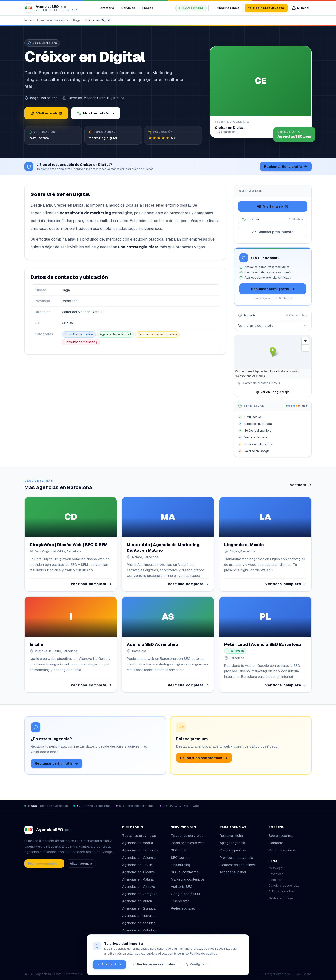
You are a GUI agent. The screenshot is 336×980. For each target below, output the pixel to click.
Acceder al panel (233, 872)
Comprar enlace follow (237, 865)
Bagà (77, 20)
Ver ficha (91, 584)
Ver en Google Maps (273, 392)
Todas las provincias (141, 836)
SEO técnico (181, 858)
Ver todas (301, 485)
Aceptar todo (109, 964)
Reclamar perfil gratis (273, 289)
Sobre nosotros (281, 836)
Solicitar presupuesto (273, 232)
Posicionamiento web (188, 843)
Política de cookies (282, 891)
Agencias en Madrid (138, 843)
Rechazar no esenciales (154, 964)
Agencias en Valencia (139, 858)
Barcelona (49, 98)
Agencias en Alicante (139, 872)
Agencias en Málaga (138, 879)
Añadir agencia (226, 8)
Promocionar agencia (236, 858)
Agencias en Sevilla (137, 865)
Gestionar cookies (281, 898)
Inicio (28, 20)
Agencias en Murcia (137, 901)
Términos (275, 880)
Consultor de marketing (81, 342)
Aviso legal (276, 868)
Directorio (107, 8)
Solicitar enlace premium (204, 758)
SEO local (179, 850)
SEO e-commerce (185, 872)
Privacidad (276, 874)
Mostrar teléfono (96, 113)
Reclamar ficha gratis (286, 167)
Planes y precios (233, 850)
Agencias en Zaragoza (140, 894)
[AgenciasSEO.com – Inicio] (51, 8)
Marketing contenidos (188, 879)
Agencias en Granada (139, 908)
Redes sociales (183, 908)
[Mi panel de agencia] (300, 8)
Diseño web (180, 901)
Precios (148, 8)
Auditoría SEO (182, 887)
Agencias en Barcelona (52, 20)
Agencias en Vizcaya (139, 887)
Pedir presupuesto (266, 8)
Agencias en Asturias (139, 923)
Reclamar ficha (231, 836)
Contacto (276, 843)
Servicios (128, 8)
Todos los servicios (189, 836)
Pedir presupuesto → (44, 864)
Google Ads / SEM (185, 894)
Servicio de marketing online (157, 334)
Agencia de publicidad (115, 334)
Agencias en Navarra (138, 916)
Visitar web (46, 113)
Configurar (196, 964)
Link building (180, 865)
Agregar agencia (232, 843)
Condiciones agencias (284, 886)
